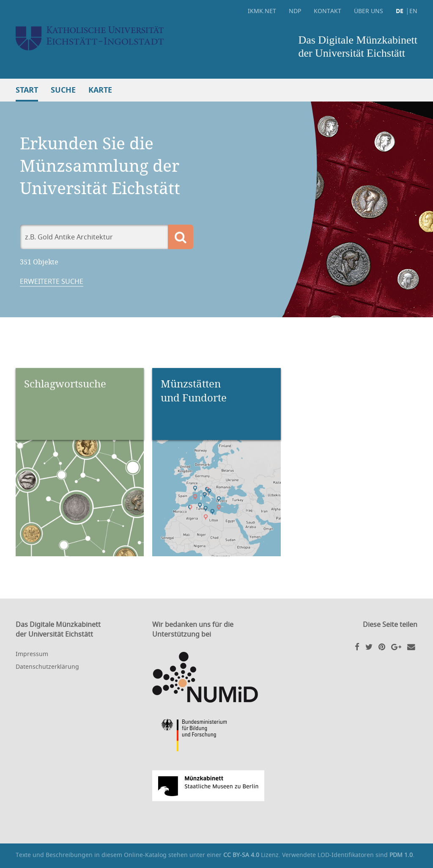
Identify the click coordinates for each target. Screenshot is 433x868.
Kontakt (327, 11)
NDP (295, 11)
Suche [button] (63, 90)
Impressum (32, 654)
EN (413, 11)
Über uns (369, 11)
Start (27, 90)
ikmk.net (262, 11)
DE (400, 11)
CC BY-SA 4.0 (241, 855)
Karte (100, 90)
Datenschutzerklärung (47, 666)
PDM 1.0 (401, 855)
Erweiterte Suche (52, 281)
